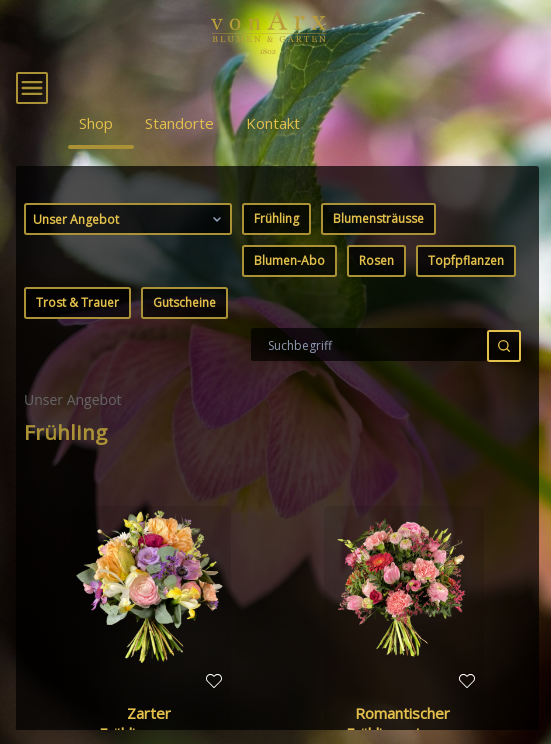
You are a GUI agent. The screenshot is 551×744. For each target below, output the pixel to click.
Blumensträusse (378, 257)
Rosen (376, 299)
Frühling (276, 257)
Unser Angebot (129, 258)
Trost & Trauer (77, 341)
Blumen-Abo (289, 299)
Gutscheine (184, 341)
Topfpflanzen (466, 299)
